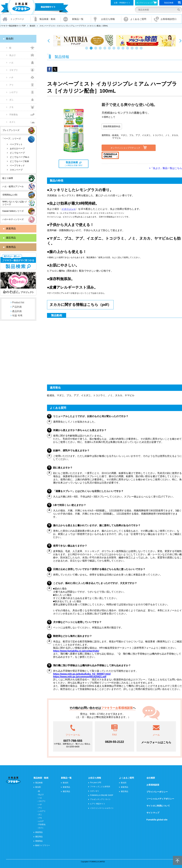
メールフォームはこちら (156, 742)
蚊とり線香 (8, 178)
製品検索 (39, 783)
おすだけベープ (17, 149)
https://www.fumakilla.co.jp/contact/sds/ (76, 651)
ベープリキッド (17, 166)
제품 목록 (17, 315)
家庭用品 (11, 228)
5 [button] (105, 50)
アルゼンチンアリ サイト (100, 799)
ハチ (11, 77)
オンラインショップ (147, 3)
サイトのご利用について (158, 806)
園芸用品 (11, 238)
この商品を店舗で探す (74, 164)
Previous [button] (49, 41)
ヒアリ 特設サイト (98, 804)
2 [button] (92, 50)
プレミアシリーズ (11, 130)
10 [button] (128, 50)
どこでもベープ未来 (19, 161)
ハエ (11, 63)
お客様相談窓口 (169, 19)
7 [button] (115, 50)
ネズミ (12, 122)
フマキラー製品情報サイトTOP (13, 26)
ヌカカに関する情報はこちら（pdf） (80, 305)
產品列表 (17, 311)
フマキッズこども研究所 (100, 787)
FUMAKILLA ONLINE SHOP (102, 795)
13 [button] (142, 50)
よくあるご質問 (138, 19)
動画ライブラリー (43, 845)
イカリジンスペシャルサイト (102, 808)
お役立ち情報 (108, 19)
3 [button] (96, 50)
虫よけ (12, 55)
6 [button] (110, 50)
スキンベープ (16, 170)
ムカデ (41, 821)
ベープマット (16, 144)
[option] (83, 41)
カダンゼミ (95, 791)
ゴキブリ (13, 70)
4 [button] (101, 50)
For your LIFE (96, 783)
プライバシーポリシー (157, 792)
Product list (18, 302)
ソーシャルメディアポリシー (160, 799)
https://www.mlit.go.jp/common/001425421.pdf (80, 677)
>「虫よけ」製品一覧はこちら (166, 168)
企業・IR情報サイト (122, 3)
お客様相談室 (153, 785)
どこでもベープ (17, 153)
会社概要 (151, 778)
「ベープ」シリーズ (11, 139)
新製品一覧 (78, 19)
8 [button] (119, 50)
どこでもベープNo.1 (20, 157)
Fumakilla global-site (157, 820)
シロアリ (13, 92)
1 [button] (87, 50)
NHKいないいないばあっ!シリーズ (14, 203)
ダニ (11, 100)
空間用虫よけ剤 (10, 195)
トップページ (17, 19)
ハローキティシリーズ (13, 219)
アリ (11, 85)
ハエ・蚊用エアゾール (13, 186)
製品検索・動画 (47, 19)
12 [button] (137, 50)
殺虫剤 (32, 26)
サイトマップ (153, 813)
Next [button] (180, 41)
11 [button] (133, 50)
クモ (11, 107)
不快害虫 (13, 115)
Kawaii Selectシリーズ (13, 211)
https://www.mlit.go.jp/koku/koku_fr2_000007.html (82, 674)
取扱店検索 (173, 3)
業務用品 (11, 247)
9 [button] (124, 50)
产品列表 (17, 307)
